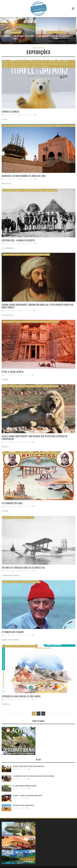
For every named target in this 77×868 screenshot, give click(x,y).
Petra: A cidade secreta (13, 372)
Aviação (14, 453)
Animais (12, 386)
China (59, 61)
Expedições (43, 64)
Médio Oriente (49, 126)
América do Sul (23, 61)
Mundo (13, 66)
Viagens (34, 66)
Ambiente (12, 61)
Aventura (55, 35)
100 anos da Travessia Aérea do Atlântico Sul (23, 567)
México (6, 66)
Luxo (72, 64)
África (5, 61)
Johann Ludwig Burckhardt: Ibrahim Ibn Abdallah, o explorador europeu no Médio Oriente (38, 306)
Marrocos (39, 126)
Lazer (67, 64)
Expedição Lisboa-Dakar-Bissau (23, 804)
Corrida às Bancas (10, 112)
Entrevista (14, 64)
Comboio (6, 64)
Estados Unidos (65, 35)
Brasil (21, 453)
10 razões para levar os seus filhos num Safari (29, 765)
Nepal (35, 646)
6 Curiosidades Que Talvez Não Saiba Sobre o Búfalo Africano (34, 775)
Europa (35, 64)
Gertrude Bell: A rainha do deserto (18, 240)
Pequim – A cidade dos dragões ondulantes (28, 795)
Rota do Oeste (61, 38)
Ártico (44, 61)
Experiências (53, 64)
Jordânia (35, 321)
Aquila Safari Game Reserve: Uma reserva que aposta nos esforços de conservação (35, 437)
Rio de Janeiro (54, 453)
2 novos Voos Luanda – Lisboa (20, 38)
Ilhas (61, 64)
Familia (39, 386)
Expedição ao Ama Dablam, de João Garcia (21, 696)
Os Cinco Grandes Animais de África (25, 785)
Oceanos (23, 582)
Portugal (44, 453)
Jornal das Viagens (10, 115)
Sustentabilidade (23, 66)
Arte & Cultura (35, 61)
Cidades (66, 61)
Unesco (65, 126)
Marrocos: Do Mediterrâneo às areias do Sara (24, 176)
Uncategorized (20, 35)
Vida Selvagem (43, 66)
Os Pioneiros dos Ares (12, 503)
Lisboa (37, 453)
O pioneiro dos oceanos (13, 632)
